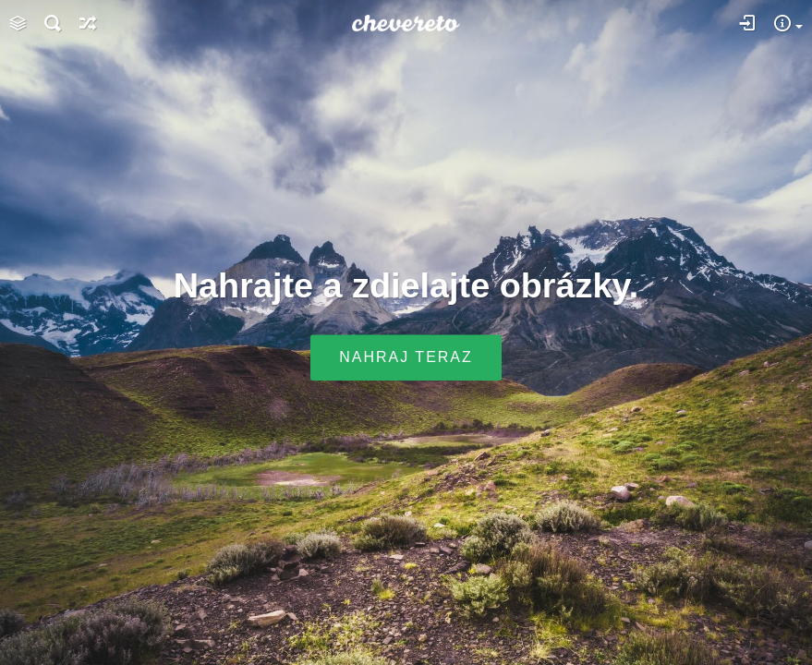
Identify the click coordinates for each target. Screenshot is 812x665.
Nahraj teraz (406, 358)
